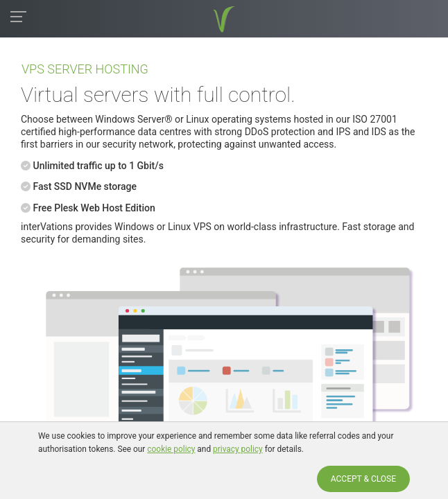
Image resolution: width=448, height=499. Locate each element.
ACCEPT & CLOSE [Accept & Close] (363, 479)
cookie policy (171, 449)
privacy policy (238, 449)
